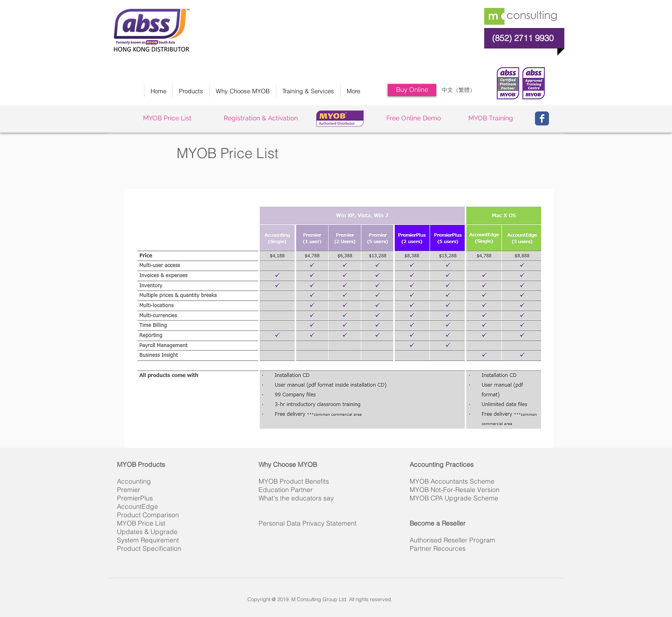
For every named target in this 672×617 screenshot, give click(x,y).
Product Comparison (148, 515)
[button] (191, 91)
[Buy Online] (412, 90)
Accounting (134, 481)
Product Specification (149, 548)
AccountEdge (137, 506)
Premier (129, 490)
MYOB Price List (141, 523)
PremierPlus (135, 498)
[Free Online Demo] (414, 118)
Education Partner (286, 490)
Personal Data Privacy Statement (308, 523)
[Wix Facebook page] (542, 118)
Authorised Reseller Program (453, 540)
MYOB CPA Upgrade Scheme (454, 498)
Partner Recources (438, 548)
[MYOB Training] (490, 118)
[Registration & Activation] (261, 118)
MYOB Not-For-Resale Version (455, 490)
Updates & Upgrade (147, 532)
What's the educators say (296, 498)
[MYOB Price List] (167, 118)
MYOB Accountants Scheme (452, 481)
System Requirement (148, 540)
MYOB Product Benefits (294, 481)
